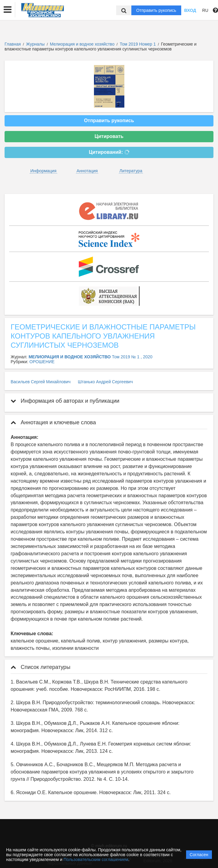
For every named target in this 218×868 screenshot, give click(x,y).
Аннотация (87, 171)
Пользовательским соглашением (96, 859)
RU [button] (205, 10)
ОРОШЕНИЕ (42, 362)
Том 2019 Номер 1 (138, 44)
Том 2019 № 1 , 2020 (132, 357)
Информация (43, 171)
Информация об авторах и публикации (65, 401)
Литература (131, 171)
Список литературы (40, 667)
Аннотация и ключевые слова (53, 422)
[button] (8, 10)
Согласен (199, 855)
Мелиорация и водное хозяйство (83, 44)
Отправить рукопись (156, 10)
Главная (13, 44)
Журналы (35, 44)
